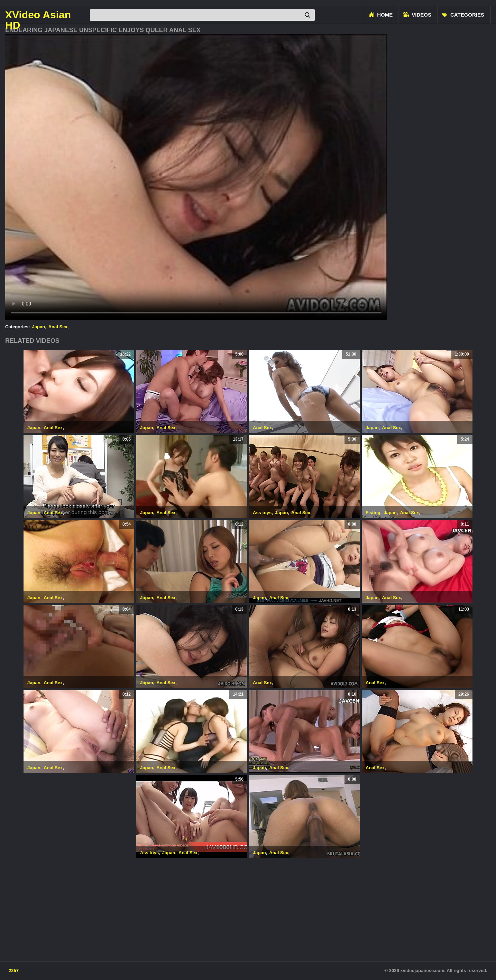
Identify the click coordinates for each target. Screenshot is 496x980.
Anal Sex (58, 327)
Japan (39, 327)
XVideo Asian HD (38, 15)
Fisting (373, 513)
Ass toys (262, 513)
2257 (14, 970)
